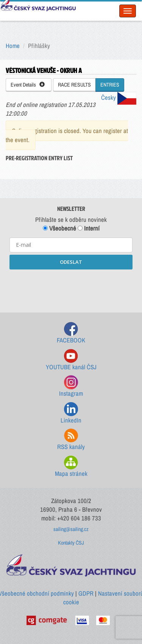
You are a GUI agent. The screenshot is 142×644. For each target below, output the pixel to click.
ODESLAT (71, 262)
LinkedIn (71, 413)
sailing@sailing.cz (71, 529)
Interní (89, 228)
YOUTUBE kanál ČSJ (71, 360)
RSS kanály (71, 440)
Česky (119, 98)
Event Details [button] (28, 85)
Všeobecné (59, 228)
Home (13, 46)
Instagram (71, 386)
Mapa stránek (71, 467)
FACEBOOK (71, 333)
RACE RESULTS (74, 85)
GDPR (86, 593)
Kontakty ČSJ (71, 543)
